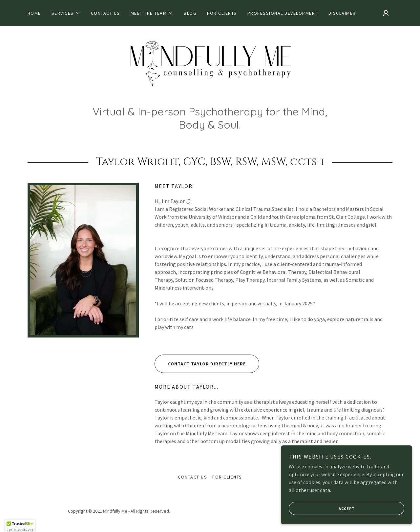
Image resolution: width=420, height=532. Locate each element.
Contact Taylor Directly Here (200, 364)
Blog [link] (190, 13)
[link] (210, 69)
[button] (66, 13)
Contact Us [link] (105, 13)
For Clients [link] (222, 13)
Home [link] (34, 13)
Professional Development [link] (283, 13)
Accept (322, 508)
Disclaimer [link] (342, 13)
